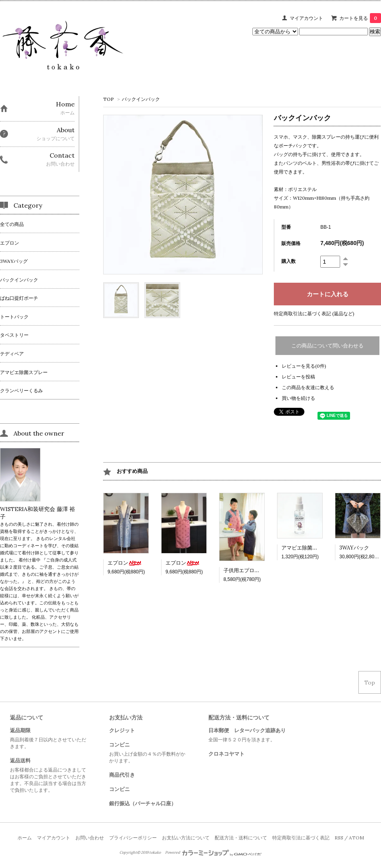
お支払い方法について (186, 838)
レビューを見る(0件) (304, 366)
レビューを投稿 (298, 377)
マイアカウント (306, 18)
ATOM (356, 838)
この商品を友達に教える (308, 387)
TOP (109, 99)
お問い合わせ (90, 838)
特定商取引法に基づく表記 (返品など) (314, 313)
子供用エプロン (248, 570)
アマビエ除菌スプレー (307, 548)
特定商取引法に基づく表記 (301, 838)
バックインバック (141, 99)
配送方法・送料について (241, 838)
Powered (213, 853)
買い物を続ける (298, 398)
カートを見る (360, 18)
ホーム (25, 838)
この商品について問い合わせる (327, 346)
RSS (339, 838)
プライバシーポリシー (133, 838)
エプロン (125, 563)
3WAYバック (354, 548)
